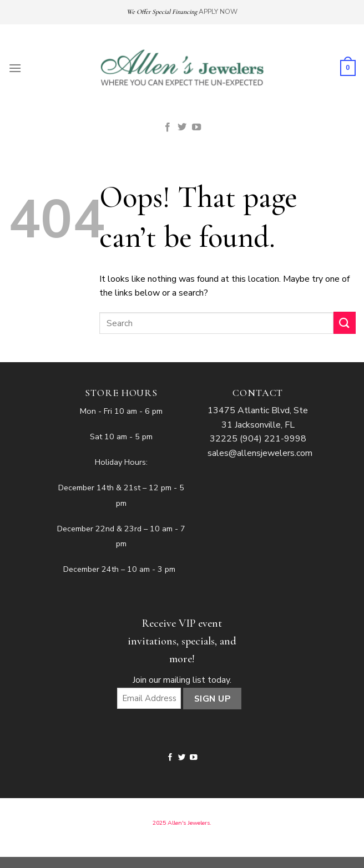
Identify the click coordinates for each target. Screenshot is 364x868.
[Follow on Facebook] (168, 128)
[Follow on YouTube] (196, 128)
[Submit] (345, 323)
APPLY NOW (218, 12)
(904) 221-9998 (273, 439)
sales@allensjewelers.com (260, 453)
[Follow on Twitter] (182, 128)
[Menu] (15, 68)
